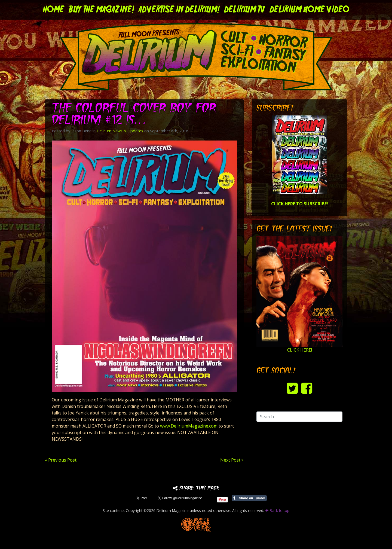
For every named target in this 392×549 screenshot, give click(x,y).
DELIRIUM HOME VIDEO (309, 10)
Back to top (277, 510)
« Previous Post (61, 460)
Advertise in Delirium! (179, 10)
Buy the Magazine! (101, 10)
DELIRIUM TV (245, 10)
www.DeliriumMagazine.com (189, 426)
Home (53, 10)
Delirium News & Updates (120, 131)
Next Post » (232, 460)
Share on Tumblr (249, 498)
